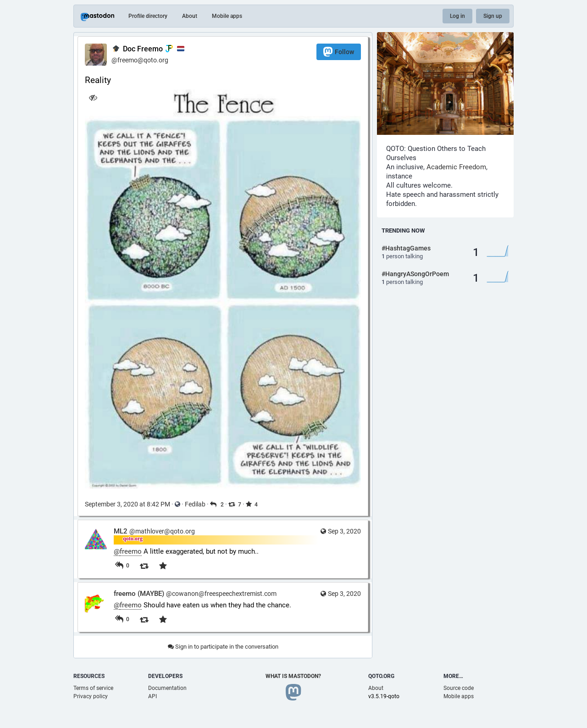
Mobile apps (227, 16)
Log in (457, 16)
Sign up (493, 16)
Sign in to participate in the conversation (223, 647)
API (152, 696)
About (190, 16)
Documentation (167, 688)
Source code (459, 688)
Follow (339, 52)
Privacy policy (91, 696)
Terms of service (93, 688)
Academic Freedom (456, 167)
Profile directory (148, 16)
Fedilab (195, 504)
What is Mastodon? (293, 676)
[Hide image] (93, 97)
